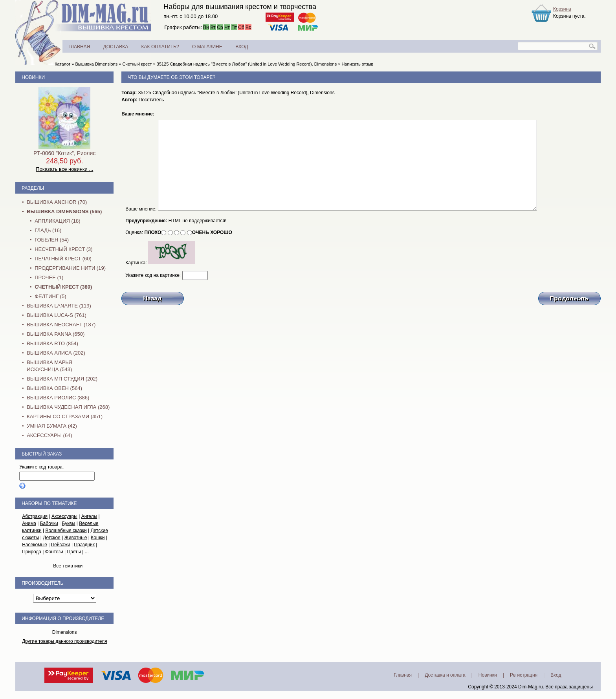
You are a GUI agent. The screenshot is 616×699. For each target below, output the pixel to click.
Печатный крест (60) (63, 259)
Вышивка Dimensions (96, 64)
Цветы (74, 552)
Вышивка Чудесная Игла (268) (68, 407)
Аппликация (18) (57, 221)
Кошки (98, 538)
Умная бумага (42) (52, 426)
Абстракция (35, 516)
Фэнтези (54, 552)
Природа (32, 552)
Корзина (562, 9)
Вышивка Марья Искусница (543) (49, 366)
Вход (556, 675)
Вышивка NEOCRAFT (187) (61, 325)
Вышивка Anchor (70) (57, 202)
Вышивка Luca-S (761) (57, 315)
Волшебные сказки (66, 531)
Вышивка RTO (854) (52, 343)
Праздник (84, 545)
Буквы (69, 523)
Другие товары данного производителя (65, 641)
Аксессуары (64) (49, 435)
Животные (76, 538)
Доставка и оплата (445, 675)
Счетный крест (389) (63, 287)
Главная (403, 675)
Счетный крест (137, 64)
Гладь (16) (48, 230)
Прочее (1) (49, 277)
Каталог (62, 64)
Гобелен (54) (52, 240)
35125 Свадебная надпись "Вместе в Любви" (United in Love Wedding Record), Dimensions (247, 64)
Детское (52, 538)
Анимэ (29, 523)
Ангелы (89, 516)
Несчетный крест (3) (63, 249)
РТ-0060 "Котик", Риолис (64, 153)
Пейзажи (61, 545)
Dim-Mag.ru (531, 687)
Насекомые (35, 545)
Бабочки (49, 523)
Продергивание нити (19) (70, 268)
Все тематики (68, 566)
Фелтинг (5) (50, 296)
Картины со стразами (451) (65, 416)
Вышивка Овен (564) (54, 388)
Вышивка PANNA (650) (56, 334)
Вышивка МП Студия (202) (62, 379)
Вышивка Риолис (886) (58, 398)
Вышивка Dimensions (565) (64, 211)
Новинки (33, 77)
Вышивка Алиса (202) (56, 353)
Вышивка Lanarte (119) (59, 306)
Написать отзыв (357, 64)
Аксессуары (64, 516)
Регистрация (524, 675)
